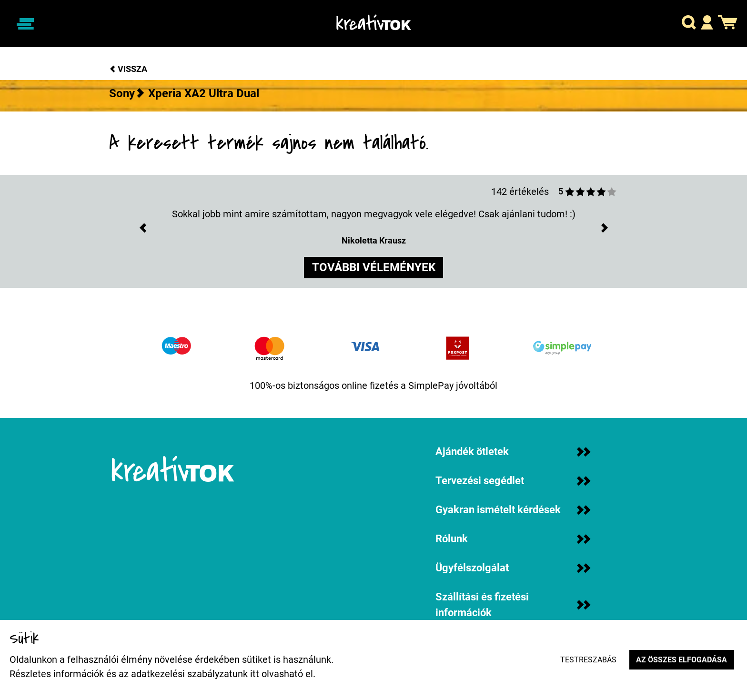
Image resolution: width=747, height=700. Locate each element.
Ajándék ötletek (513, 451)
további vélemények (374, 268)
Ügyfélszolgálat (513, 568)
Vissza (128, 69)
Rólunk (513, 539)
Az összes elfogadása (681, 660)
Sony (122, 93)
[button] (689, 24)
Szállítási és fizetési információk (513, 605)
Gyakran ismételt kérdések (513, 510)
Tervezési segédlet (513, 481)
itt (255, 674)
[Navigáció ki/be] (25, 24)
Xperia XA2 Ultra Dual (204, 93)
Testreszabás (587, 660)
